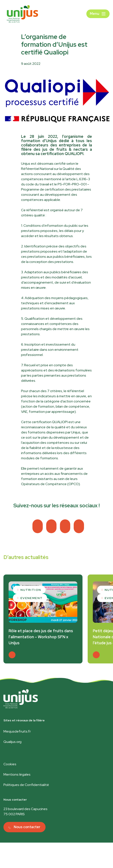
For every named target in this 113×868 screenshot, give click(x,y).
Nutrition (31, 590)
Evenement (32, 598)
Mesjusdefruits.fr (17, 731)
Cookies (10, 764)
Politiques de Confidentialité (26, 785)
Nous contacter (27, 827)
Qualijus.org (12, 742)
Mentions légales (17, 774)
